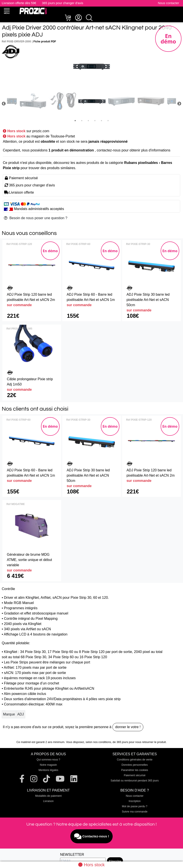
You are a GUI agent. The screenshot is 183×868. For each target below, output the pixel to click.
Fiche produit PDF (45, 42)
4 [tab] (95, 121)
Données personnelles (135, 765)
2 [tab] (82, 121)
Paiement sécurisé (135, 775)
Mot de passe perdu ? (135, 806)
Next (179, 104)
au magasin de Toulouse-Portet (51, 136)
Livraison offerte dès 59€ (19, 3)
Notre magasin (48, 765)
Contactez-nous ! (92, 836)
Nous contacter (168, 3)
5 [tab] (101, 121)
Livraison (48, 801)
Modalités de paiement (48, 796)
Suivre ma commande (135, 812)
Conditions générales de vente (135, 760)
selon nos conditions (98, 742)
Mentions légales (48, 770)
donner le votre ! (128, 727)
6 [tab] (108, 121)
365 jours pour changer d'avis (62, 3)
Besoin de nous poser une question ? (36, 218)
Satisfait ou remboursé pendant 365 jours (135, 781)
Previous (4, 104)
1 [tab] (75, 121)
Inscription (135, 801)
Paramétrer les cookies (135, 770)
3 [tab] (88, 121)
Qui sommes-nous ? (48, 760)
